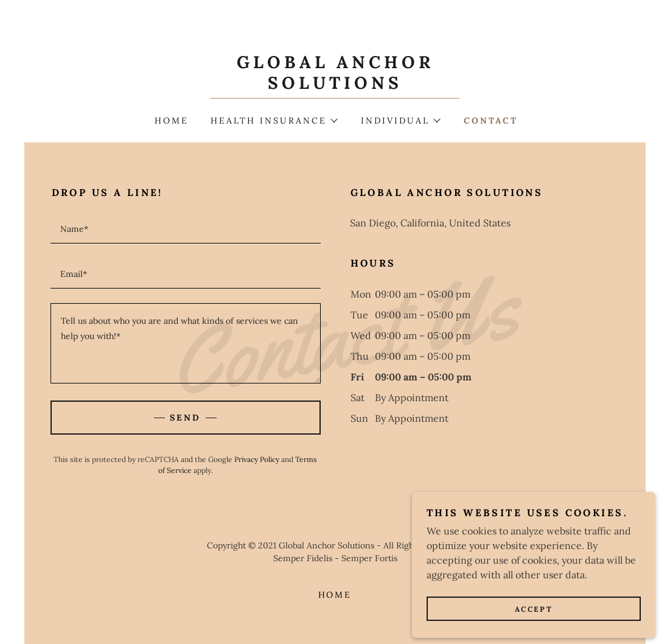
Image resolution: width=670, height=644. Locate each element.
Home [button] (335, 595)
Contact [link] (491, 121)
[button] (274, 121)
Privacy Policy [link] (257, 459)
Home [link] (172, 121)
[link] (335, 85)
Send (185, 418)
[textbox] (186, 228)
